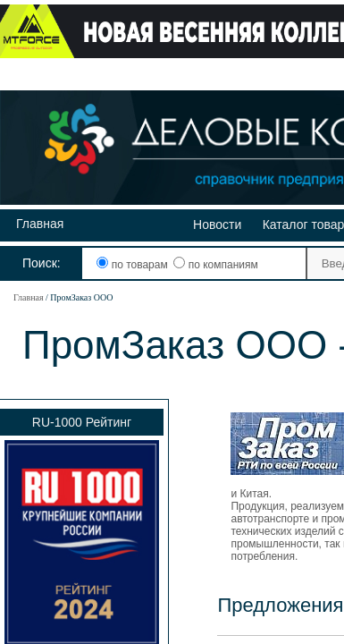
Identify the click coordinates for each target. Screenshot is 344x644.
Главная (40, 224)
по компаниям (215, 265)
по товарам (134, 265)
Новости (217, 225)
